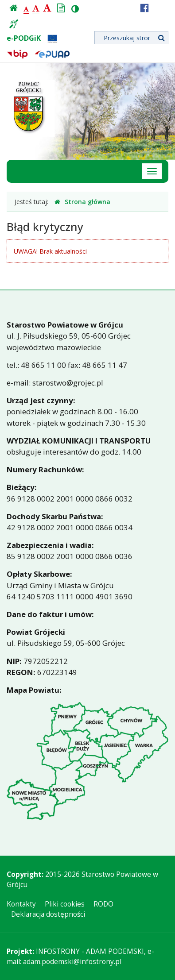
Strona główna (82, 202)
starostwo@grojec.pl (68, 383)
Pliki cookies (65, 904)
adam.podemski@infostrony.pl (72, 962)
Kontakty (21, 904)
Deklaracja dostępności (48, 914)
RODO (103, 904)
